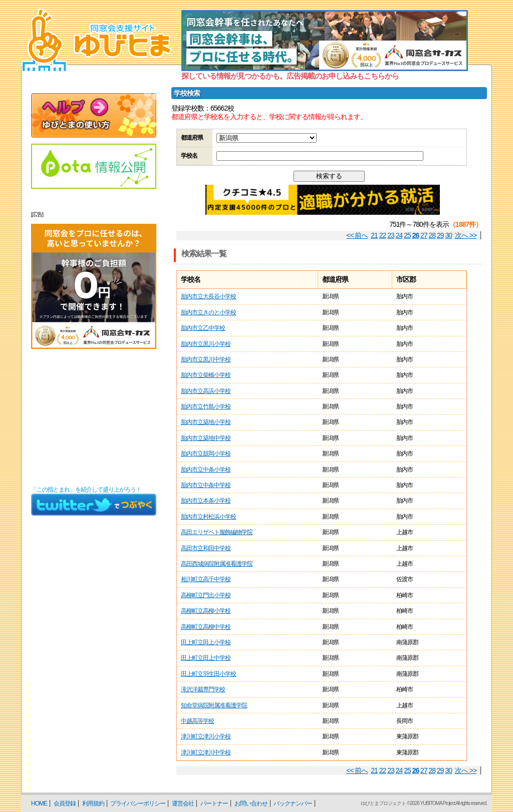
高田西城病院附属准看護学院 (217, 564)
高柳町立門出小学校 (206, 595)
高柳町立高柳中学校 (206, 627)
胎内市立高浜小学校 (206, 391)
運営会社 (183, 803)
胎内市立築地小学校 (206, 422)
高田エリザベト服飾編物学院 (217, 532)
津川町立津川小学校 (206, 736)
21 (374, 235)
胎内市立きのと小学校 (208, 312)
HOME (39, 803)
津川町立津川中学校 (206, 752)
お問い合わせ (251, 803)
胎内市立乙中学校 (203, 328)
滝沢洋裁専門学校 (203, 689)
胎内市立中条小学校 (206, 470)
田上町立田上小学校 (206, 642)
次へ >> (466, 235)
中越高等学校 (197, 721)
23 (391, 235)
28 (432, 235)
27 (424, 235)
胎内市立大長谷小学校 (208, 296)
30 (449, 235)
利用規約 (93, 803)
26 (416, 235)
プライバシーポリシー (138, 803)
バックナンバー (293, 803)
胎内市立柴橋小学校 (206, 375)
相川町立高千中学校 (206, 579)
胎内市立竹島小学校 (206, 407)
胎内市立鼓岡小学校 (206, 454)
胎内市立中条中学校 (206, 485)
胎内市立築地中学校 (206, 438)
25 (407, 235)
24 (399, 235)
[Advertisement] (94, 418)
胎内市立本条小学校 (206, 501)
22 (383, 235)
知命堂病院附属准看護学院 (214, 705)
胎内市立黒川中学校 (206, 359)
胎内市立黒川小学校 (206, 344)
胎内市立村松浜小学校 (208, 517)
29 (440, 235)
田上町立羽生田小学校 (208, 674)
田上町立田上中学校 (206, 658)
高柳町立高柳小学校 (206, 611)
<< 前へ (357, 235)
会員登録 (65, 803)
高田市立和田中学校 (206, 548)
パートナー (214, 803)
